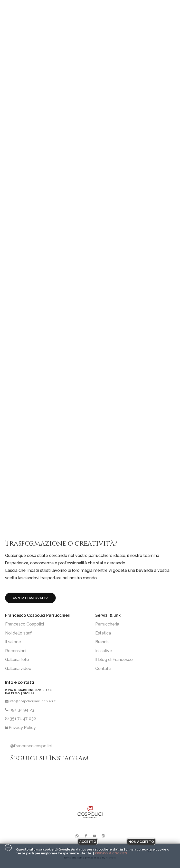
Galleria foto (17, 660)
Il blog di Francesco (114, 660)
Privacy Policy (20, 728)
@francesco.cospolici (31, 746)
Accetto (88, 842)
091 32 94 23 (20, 710)
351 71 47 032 (21, 719)
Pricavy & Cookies (111, 853)
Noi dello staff (18, 633)
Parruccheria (107, 624)
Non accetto (141, 842)
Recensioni (16, 651)
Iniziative (104, 651)
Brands (102, 642)
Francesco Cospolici (25, 624)
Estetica (103, 633)
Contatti (103, 669)
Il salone (13, 642)
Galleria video (18, 669)
